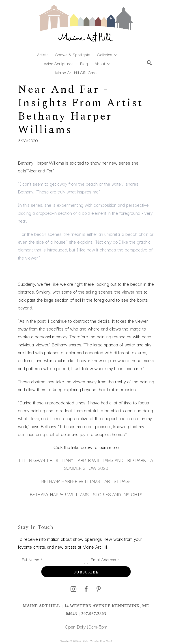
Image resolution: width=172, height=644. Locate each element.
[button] (107, 54)
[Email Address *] (121, 559)
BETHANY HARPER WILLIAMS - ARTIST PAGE (86, 481)
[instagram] (73, 589)
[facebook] (86, 589)
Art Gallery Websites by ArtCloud (96, 641)
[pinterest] (99, 589)
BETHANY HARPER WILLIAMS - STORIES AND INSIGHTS (86, 494)
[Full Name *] (51, 559)
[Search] (149, 63)
